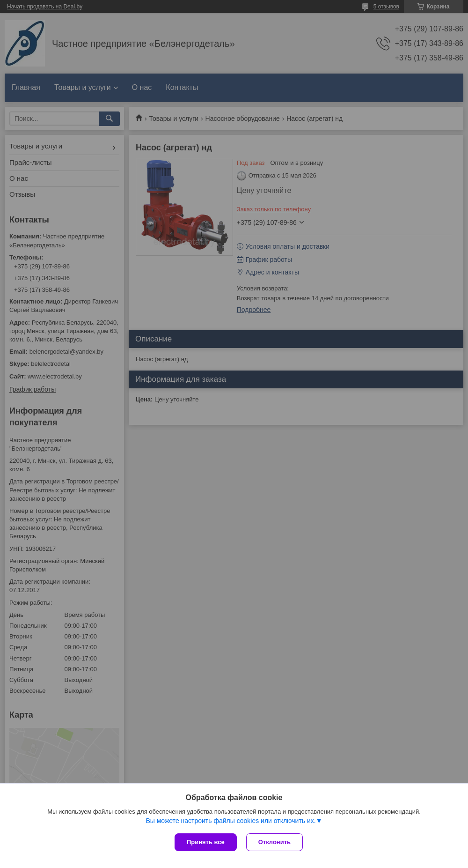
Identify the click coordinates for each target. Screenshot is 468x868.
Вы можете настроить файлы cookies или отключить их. (230, 821)
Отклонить (274, 842)
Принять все (206, 842)
